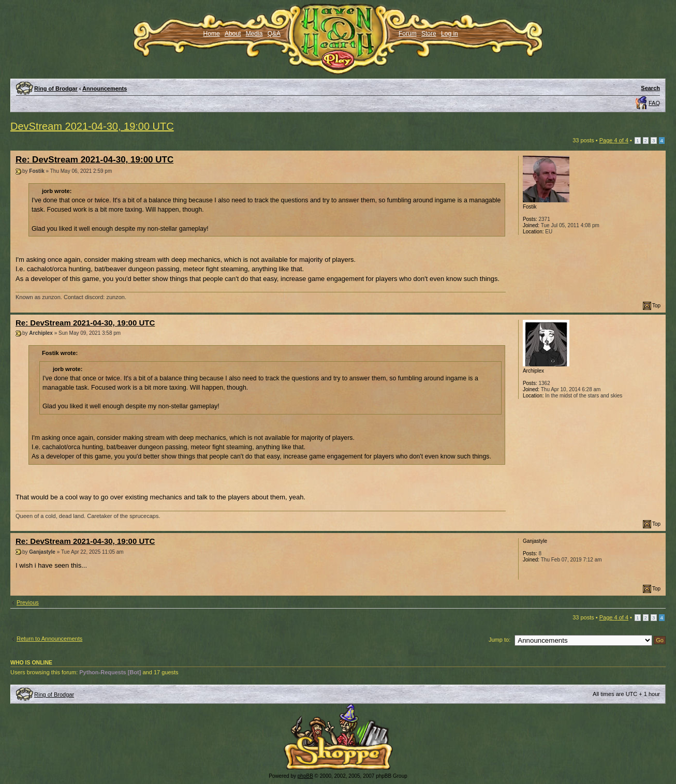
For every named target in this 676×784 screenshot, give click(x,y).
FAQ (654, 103)
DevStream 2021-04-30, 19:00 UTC (92, 126)
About (233, 34)
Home (212, 34)
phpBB (305, 776)
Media (254, 34)
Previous (28, 602)
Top (656, 306)
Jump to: (499, 640)
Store (429, 34)
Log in (450, 34)
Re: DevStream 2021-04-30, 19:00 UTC (94, 160)
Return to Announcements (49, 639)
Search (650, 88)
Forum (408, 34)
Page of (614, 140)
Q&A (274, 34)
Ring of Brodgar (56, 88)
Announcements (105, 88)
